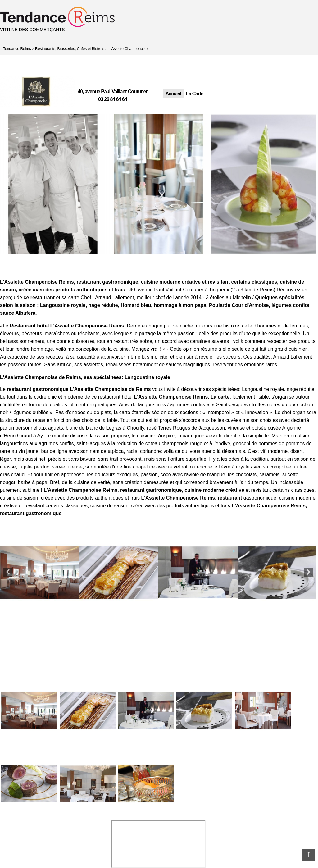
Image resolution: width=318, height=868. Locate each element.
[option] (53, 184)
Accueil (173, 94)
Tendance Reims (17, 49)
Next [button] (309, 572)
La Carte (195, 94)
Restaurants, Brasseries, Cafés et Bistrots (70, 49)
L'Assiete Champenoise (128, 49)
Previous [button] (8, 572)
